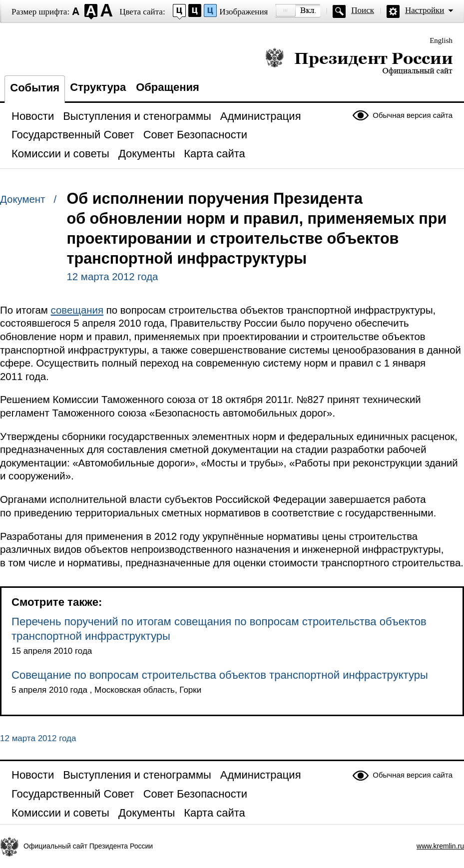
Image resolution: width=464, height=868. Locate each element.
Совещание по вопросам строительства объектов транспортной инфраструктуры (220, 675)
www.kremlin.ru (440, 846)
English (441, 40)
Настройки (425, 10)
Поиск (363, 10)
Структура (98, 87)
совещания (77, 310)
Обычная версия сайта (413, 115)
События (35, 88)
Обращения (168, 87)
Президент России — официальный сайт (359, 61)
